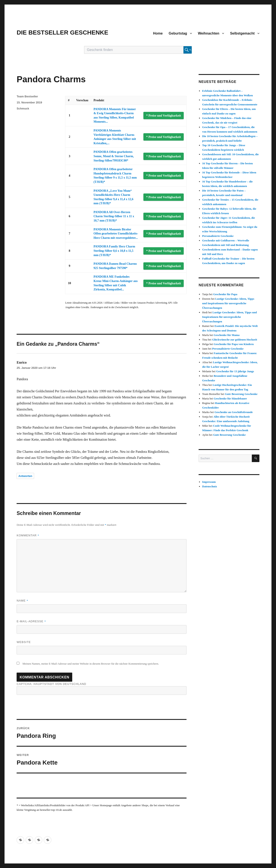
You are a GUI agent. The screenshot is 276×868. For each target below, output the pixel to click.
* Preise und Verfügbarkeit (164, 116)
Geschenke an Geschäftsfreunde (234, 412)
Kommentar (28, 535)
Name (22, 601)
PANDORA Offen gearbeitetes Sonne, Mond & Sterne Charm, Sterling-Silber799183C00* (114, 156)
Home (158, 33)
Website (24, 642)
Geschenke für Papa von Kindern (234, 344)
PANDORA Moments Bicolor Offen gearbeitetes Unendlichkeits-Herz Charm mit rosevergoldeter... (116, 234)
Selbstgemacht (242, 33)
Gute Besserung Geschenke (241, 394)
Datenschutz (210, 486)
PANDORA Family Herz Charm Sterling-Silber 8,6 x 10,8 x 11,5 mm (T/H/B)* (114, 251)
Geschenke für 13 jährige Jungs (235, 371)
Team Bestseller (27, 96)
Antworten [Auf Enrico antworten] (25, 476)
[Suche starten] (188, 50)
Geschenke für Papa (225, 294)
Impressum (209, 482)
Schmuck (23, 108)
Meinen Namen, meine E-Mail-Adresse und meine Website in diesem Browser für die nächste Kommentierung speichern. (91, 664)
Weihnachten (209, 33)
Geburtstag (178, 33)
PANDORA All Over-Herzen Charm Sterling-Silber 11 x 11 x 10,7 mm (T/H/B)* (114, 216)
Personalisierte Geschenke (218, 236)
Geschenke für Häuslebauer (230, 398)
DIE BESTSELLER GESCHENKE (62, 32)
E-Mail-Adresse (31, 621)
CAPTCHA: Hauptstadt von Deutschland (102, 689)
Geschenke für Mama (227, 335)
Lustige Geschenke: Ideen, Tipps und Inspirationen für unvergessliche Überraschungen (228, 303)
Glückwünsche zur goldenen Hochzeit (234, 340)
